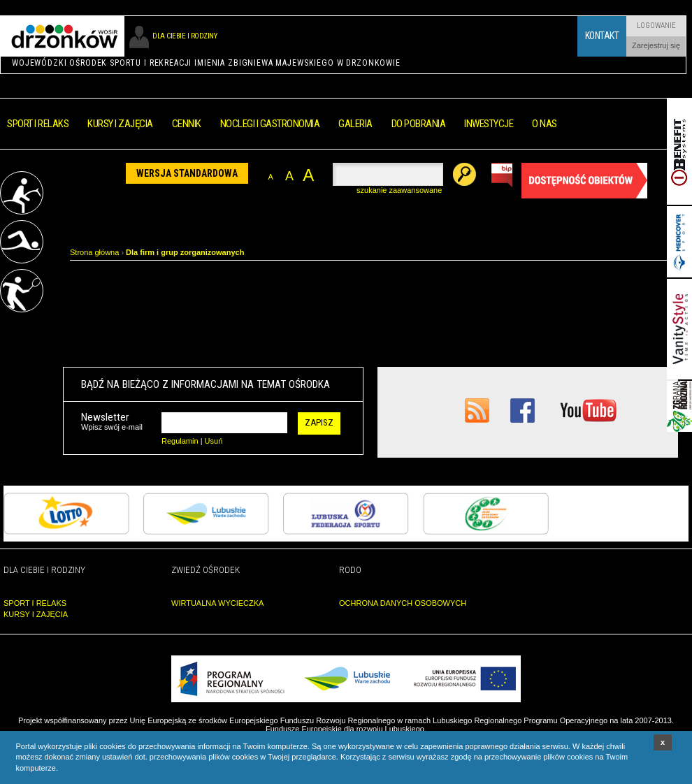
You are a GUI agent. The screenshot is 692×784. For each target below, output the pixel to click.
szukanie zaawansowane (399, 190)
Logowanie (656, 26)
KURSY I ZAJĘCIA (36, 614)
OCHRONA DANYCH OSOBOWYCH (403, 603)
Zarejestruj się (656, 45)
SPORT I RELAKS (35, 603)
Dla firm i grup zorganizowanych (185, 252)
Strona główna (94, 252)
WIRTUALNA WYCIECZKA (217, 603)
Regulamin (180, 441)
